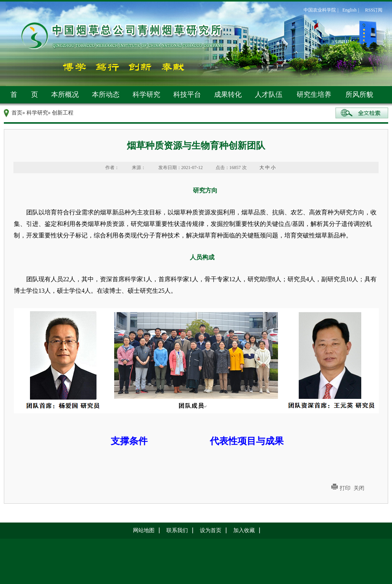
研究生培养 (314, 95)
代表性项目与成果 (247, 441)
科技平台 (187, 95)
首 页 (24, 95)
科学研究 (146, 95)
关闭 (359, 488)
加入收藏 (244, 530)
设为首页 (211, 530)
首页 (17, 113)
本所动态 (106, 95)
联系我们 (177, 530)
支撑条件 (129, 441)
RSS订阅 (374, 10)
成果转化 (228, 95)
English (350, 10)
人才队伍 (269, 95)
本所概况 (65, 95)
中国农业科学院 (320, 10)
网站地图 (144, 530)
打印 (345, 488)
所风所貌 (359, 95)
